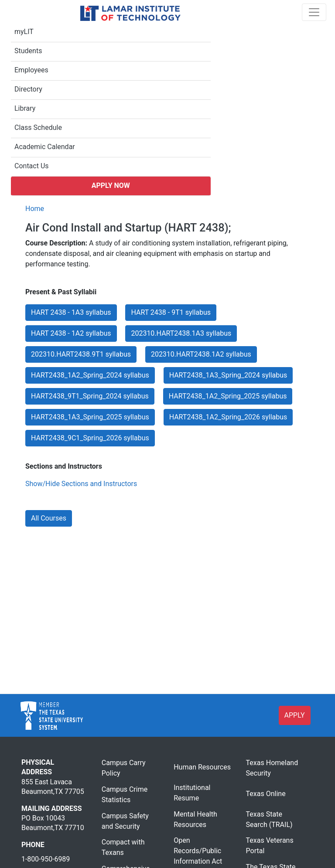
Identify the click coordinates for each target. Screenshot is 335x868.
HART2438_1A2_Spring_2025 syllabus (228, 396)
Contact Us (32, 166)
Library (25, 108)
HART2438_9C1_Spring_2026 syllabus (90, 438)
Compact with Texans (123, 847)
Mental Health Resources (195, 819)
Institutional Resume (192, 793)
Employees (31, 70)
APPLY (295, 715)
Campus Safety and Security (125, 821)
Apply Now (111, 186)
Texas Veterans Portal (270, 846)
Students (28, 51)
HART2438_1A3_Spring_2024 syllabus (228, 375)
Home (35, 209)
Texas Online (266, 794)
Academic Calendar (45, 147)
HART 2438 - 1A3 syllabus (71, 312)
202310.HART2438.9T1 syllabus (81, 354)
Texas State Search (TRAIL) (269, 819)
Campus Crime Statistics (125, 795)
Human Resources (202, 767)
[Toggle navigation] (314, 12)
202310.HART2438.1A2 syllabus (201, 354)
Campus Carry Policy (124, 768)
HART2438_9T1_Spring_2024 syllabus (90, 396)
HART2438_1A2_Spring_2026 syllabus (228, 417)
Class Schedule (38, 128)
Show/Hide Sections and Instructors (81, 484)
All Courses (49, 518)
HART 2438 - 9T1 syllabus (171, 312)
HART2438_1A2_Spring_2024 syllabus (90, 375)
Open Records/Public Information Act (198, 851)
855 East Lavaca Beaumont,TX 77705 (53, 787)
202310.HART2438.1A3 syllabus (181, 333)
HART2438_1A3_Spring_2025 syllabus (90, 417)
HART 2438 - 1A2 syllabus (71, 333)
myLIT (24, 32)
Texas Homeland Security (272, 768)
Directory (28, 89)
